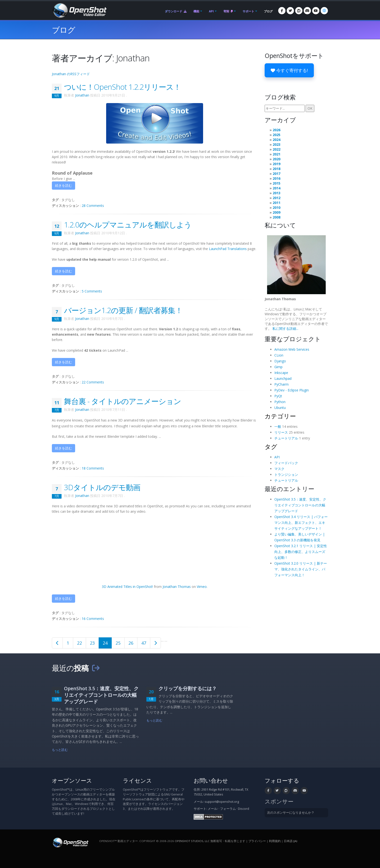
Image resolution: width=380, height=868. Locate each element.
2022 (277, 149)
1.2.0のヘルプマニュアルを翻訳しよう (128, 225)
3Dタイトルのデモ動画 (102, 487)
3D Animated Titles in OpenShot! (127, 587)
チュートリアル (286, 438)
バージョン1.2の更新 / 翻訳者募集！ (123, 310)
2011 (277, 203)
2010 (277, 207)
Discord (244, 809)
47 (144, 643)
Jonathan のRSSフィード (71, 74)
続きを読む (63, 185)
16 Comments (93, 619)
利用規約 (275, 841)
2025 (277, 135)
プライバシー (257, 841)
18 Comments (93, 468)
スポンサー (279, 801)
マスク (279, 469)
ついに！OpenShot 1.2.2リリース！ (122, 87)
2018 (277, 169)
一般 (278, 426)
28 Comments (93, 206)
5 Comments (92, 291)
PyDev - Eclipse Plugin (292, 390)
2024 (277, 140)
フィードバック (286, 463)
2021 (277, 154)
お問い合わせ (211, 781)
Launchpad (283, 378)
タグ (271, 446)
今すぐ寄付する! (289, 70)
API (211, 11)
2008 (277, 217)
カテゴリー (280, 416)
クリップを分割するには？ (188, 688)
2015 (277, 183)
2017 (277, 174)
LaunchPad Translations (228, 249)
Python (280, 402)
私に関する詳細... (285, 329)
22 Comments (93, 382)
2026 (277, 130)
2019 (277, 164)
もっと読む (60, 750)
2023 (277, 144)
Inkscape (281, 373)
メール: (213, 809)
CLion (279, 355)
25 (118, 643)
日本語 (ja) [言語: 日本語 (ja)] (290, 841)
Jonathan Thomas (177, 587)
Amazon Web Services (292, 349)
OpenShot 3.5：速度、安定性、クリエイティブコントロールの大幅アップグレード (300, 505)
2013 (277, 193)
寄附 (228, 11)
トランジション (286, 475)
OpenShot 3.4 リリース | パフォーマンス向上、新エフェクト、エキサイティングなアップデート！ (301, 523)
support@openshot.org (222, 802)
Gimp (278, 367)
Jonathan (82, 95)
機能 (196, 11)
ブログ (268, 11)
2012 (277, 198)
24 (105, 643)
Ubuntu (280, 408)
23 (92, 643)
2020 (277, 159)
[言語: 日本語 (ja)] (324, 11)
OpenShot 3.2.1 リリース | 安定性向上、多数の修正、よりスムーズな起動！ (301, 552)
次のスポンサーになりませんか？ (291, 813)
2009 (277, 212)
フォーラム (228, 809)
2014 (277, 188)
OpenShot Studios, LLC (192, 841)
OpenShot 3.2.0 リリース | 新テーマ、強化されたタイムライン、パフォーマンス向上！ (301, 569)
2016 (277, 178)
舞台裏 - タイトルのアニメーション (123, 401)
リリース (281, 432)
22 (79, 643)
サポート (248, 11)
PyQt (278, 396)
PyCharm (281, 384)
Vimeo (202, 587)
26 (131, 643)
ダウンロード (176, 11)
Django (280, 361)
